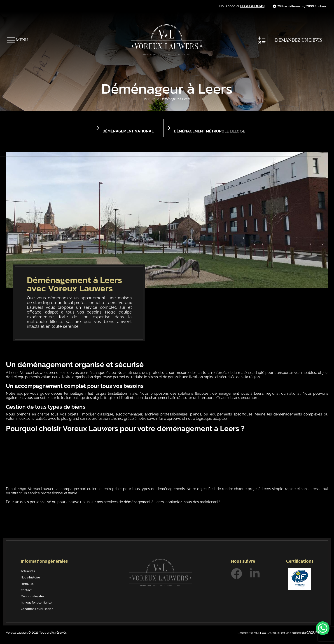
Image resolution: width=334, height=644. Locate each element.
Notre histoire (30, 577)
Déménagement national (128, 131)
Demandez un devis (299, 40)
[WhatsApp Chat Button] (323, 628)
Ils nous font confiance (36, 603)
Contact (26, 590)
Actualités (28, 571)
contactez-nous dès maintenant (192, 502)
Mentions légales (32, 596)
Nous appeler (242, 6)
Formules (27, 584)
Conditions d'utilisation (37, 609)
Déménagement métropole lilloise (209, 131)
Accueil (151, 99)
